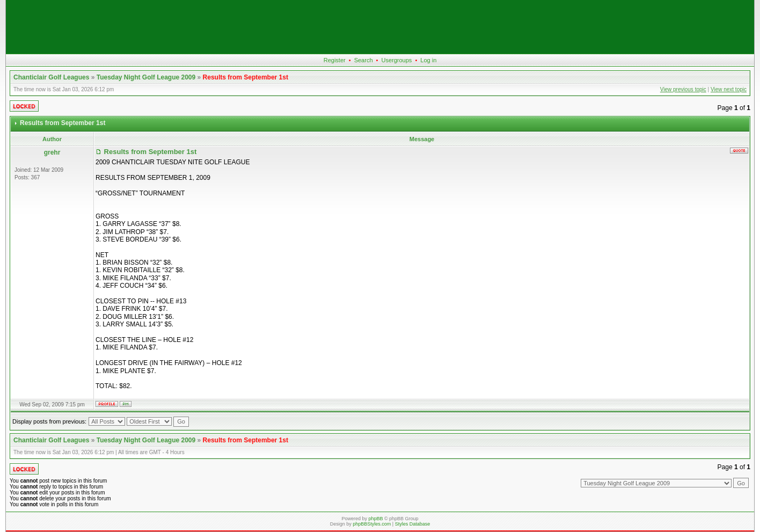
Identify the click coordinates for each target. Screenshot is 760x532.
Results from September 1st (246, 77)
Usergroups (396, 60)
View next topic (729, 89)
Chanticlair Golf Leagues (51, 77)
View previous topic (683, 89)
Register (335, 60)
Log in (428, 60)
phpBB (375, 519)
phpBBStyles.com (372, 524)
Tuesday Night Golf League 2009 (146, 77)
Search (364, 60)
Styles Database (413, 524)
